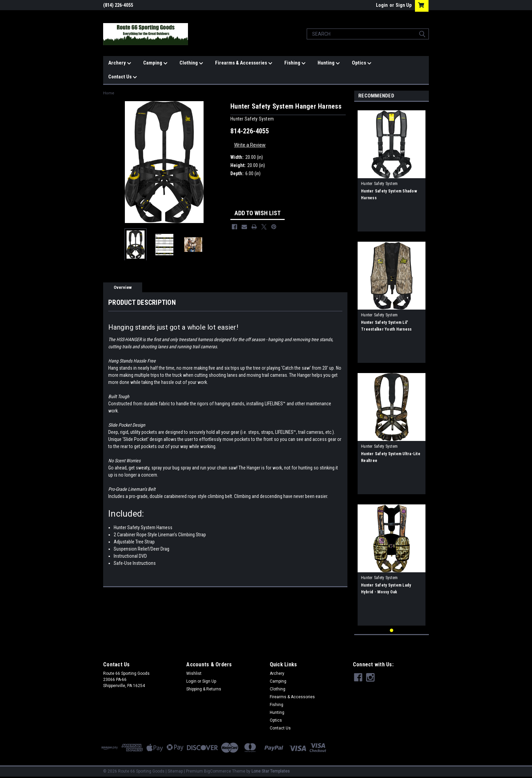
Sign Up (404, 5)
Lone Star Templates (271, 771)
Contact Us (123, 77)
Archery (120, 63)
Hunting (329, 63)
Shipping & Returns (204, 689)
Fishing (295, 63)
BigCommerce (217, 771)
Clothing (191, 63)
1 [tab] (392, 631)
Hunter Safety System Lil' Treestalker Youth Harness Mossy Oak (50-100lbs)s (386, 329)
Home (109, 93)
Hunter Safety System (379, 184)
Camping (155, 63)
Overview (123, 287)
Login (382, 5)
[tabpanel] (392, 168)
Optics (362, 63)
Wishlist (194, 673)
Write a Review (250, 145)
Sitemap (175, 771)
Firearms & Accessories (244, 63)
